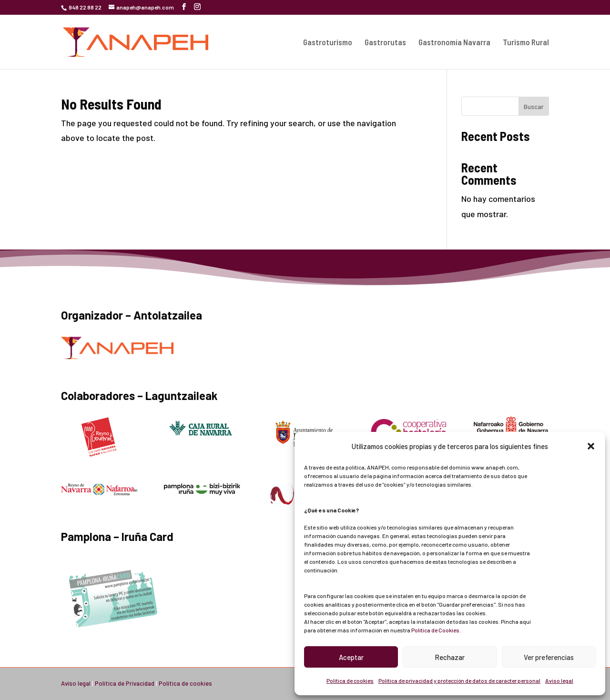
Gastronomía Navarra (454, 43)
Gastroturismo (328, 43)
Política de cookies (350, 680)
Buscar (534, 106)
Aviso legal (559, 680)
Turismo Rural (526, 43)
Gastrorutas (385, 43)
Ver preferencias (549, 657)
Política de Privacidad (125, 683)
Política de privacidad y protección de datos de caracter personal (459, 680)
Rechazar (450, 657)
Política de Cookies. (436, 630)
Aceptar (351, 657)
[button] (591, 446)
